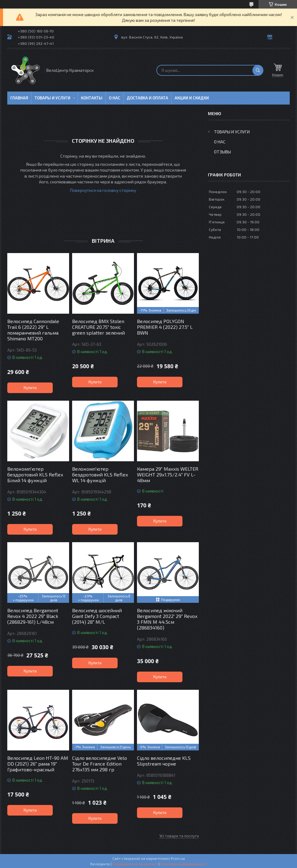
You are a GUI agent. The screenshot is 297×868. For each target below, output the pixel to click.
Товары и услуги (52, 98)
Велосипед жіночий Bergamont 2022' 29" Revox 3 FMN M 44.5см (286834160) (167, 619)
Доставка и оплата (147, 98)
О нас (115, 98)
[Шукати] (258, 70)
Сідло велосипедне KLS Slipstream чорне (164, 761)
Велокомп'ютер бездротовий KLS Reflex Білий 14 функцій (35, 474)
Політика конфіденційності (184, 864)
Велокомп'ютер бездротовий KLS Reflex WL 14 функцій (100, 474)
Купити (30, 388)
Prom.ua (178, 858)
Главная (19, 98)
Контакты (92, 98)
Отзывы (222, 152)
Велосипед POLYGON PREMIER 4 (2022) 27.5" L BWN (165, 327)
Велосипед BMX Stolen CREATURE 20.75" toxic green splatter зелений (98, 327)
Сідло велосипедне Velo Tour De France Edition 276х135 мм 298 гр (100, 764)
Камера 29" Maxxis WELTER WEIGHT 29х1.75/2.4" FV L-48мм (168, 474)
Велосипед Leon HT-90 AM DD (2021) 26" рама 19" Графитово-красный (38, 764)
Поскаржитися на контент (135, 864)
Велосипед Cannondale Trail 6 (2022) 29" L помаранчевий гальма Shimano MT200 (33, 330)
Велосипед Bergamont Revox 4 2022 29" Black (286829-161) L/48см (33, 616)
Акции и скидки (192, 98)
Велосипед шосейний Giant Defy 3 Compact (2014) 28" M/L (97, 616)
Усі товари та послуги (179, 836)
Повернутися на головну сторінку (103, 190)
